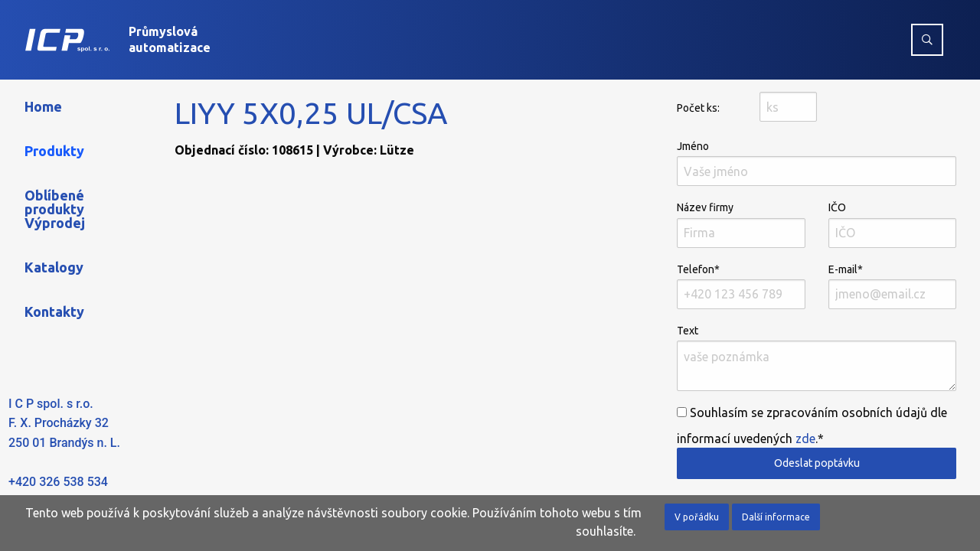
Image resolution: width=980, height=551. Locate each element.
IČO (892, 224)
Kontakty (54, 311)
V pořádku (697, 517)
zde (805, 439)
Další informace (776, 517)
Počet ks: (698, 108)
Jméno (817, 163)
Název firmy (741, 224)
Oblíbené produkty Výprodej (55, 209)
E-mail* (892, 286)
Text (817, 358)
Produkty (54, 151)
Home (43, 106)
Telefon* (741, 286)
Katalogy (54, 267)
